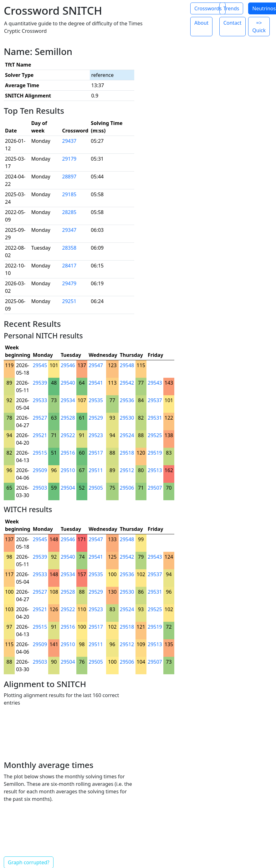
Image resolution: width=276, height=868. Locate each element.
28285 (69, 212)
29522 (68, 435)
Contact (233, 23)
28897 (69, 177)
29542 (127, 383)
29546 (68, 365)
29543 (155, 383)
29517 (96, 453)
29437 (69, 141)
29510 (68, 470)
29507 (155, 488)
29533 (40, 400)
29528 (68, 418)
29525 (155, 435)
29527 (40, 418)
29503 (40, 488)
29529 (96, 418)
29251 (69, 301)
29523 (96, 435)
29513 (155, 470)
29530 (127, 418)
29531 (155, 418)
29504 (68, 488)
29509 (40, 470)
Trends (231, 8)
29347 (69, 230)
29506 (127, 488)
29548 (127, 365)
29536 (127, 400)
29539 (40, 383)
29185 (69, 194)
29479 (69, 283)
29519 (155, 453)
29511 (96, 470)
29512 (127, 470)
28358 (69, 248)
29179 (69, 159)
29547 (96, 365)
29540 (68, 383)
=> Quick (259, 27)
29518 (127, 453)
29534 (68, 400)
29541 (96, 383)
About (201, 23)
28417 (69, 266)
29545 (40, 365)
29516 (68, 453)
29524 (127, 435)
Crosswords (208, 8)
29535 (96, 400)
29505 (96, 488)
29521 (40, 435)
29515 (40, 453)
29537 (155, 400)
